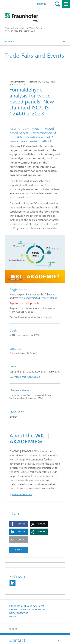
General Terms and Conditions (27, 610)
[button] (19, 524)
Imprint (14, 617)
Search (57, 4)
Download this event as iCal (25, 377)
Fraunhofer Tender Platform (27, 606)
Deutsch (43, 4)
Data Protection (19, 613)
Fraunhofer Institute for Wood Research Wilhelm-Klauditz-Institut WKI (25, 29)
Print (19, 550)
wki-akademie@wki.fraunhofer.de (38, 298)
